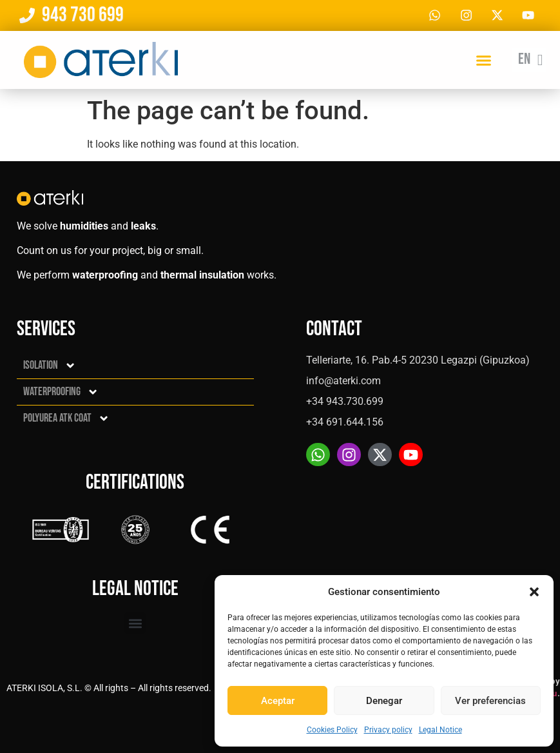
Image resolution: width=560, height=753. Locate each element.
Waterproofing (61, 392)
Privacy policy (388, 730)
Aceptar (278, 701)
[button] (534, 592)
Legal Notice (440, 730)
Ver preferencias (490, 701)
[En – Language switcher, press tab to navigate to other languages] (529, 61)
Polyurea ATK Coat (66, 418)
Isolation (50, 366)
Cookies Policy (332, 730)
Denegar (384, 701)
